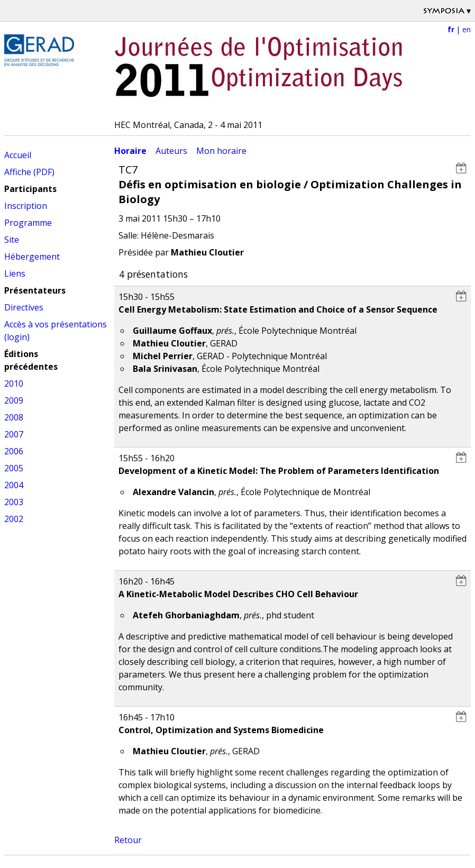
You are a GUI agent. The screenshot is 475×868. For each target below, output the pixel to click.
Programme (28, 223)
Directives (24, 307)
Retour (128, 840)
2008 (14, 417)
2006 (14, 451)
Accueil (18, 155)
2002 (14, 519)
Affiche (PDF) (29, 172)
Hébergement (32, 257)
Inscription (26, 206)
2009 (14, 400)
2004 (14, 485)
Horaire (130, 151)
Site (12, 240)
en (467, 29)
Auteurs (171, 151)
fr (451, 29)
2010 (14, 383)
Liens (15, 273)
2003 (14, 502)
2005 (14, 468)
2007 (14, 434)
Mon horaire (221, 151)
